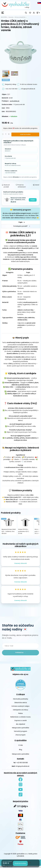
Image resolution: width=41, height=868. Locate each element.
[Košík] (39, 13)
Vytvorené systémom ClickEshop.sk (20, 863)
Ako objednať (20, 724)
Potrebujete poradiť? (20, 226)
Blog (21, 750)
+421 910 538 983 (22, 763)
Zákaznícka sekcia (21, 703)
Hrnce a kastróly (20, 17)
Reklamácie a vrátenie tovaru (20, 717)
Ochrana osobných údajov (20, 706)
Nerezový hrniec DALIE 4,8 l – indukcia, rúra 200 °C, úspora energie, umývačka (19, 199)
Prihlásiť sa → (21, 653)
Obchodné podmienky (21, 699)
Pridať (33, 200)
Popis (21, 222)
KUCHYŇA (4, 17)
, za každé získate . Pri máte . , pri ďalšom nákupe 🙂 (20, 216)
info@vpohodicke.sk (22, 766)
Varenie (11, 17)
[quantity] (6, 134)
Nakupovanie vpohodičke (21, 728)
